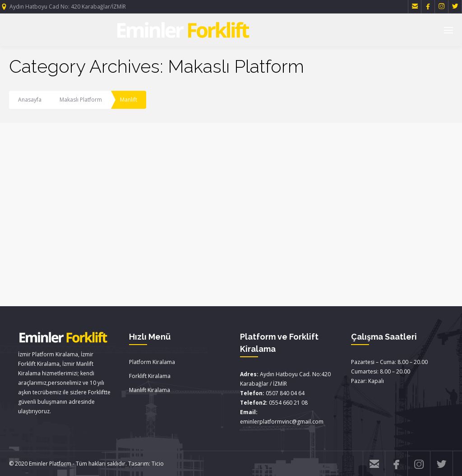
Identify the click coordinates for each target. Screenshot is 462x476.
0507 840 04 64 (285, 393)
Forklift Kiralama (150, 376)
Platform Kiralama (152, 362)
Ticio (158, 464)
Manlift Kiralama (150, 390)
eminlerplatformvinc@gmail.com (282, 422)
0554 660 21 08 (288, 403)
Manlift (129, 100)
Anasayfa (30, 100)
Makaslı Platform (81, 100)
